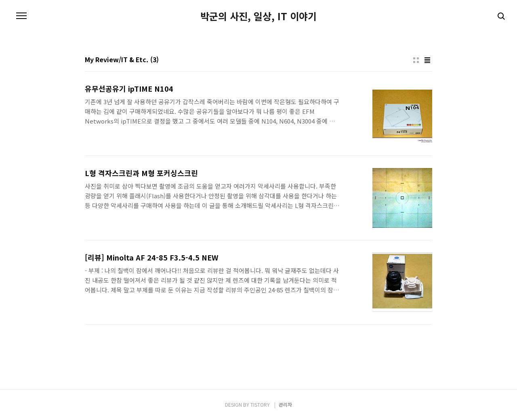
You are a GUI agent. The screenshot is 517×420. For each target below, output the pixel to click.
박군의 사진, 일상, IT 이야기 (258, 16)
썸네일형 (416, 60)
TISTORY (260, 404)
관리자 (285, 404)
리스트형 (427, 60)
